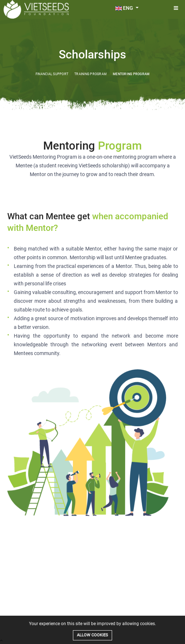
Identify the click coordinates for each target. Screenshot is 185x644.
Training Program (91, 74)
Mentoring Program (131, 74)
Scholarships (48, 614)
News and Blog (155, 614)
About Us (26, 614)
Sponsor (115, 614)
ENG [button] (125, 8)
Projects (70, 614)
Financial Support (52, 74)
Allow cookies (92, 635)
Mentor (132, 614)
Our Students (92, 614)
